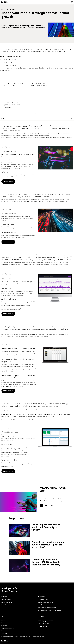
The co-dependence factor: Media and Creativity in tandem (46, 527)
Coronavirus (41, 613)
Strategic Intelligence (7, 605)
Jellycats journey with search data (47, 608)
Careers (4, 623)
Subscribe (4, 634)
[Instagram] (38, 627)
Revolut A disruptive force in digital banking (49, 610)
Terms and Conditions (25, 637)
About (3, 620)
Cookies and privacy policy (38, 637)
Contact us (4, 626)
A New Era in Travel (43, 600)
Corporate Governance (8, 628)
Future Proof (41, 605)
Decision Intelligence (7, 602)
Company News (6, 631)
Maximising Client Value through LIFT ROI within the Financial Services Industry (46, 562)
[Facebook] (41, 627)
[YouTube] (44, 627)
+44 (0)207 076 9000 (44, 624)
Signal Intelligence (6, 600)
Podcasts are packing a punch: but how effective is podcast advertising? (48, 545)
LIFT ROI (18, 309)
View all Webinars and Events (45, 602)
